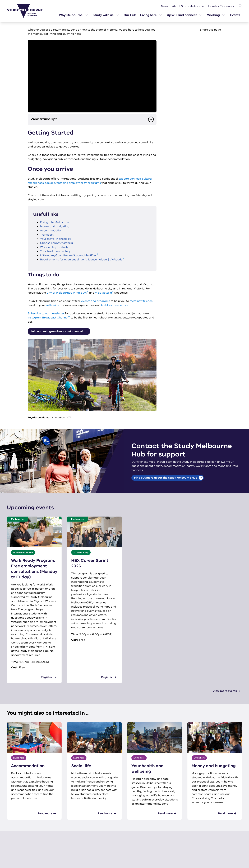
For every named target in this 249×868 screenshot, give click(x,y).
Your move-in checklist (55, 239)
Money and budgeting (55, 226)
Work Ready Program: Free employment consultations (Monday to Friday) (34, 569)
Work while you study (54, 247)
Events (235, 15)
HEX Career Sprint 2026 (90, 563)
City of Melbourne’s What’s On (67, 293)
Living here (148, 15)
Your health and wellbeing (147, 769)
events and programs (96, 301)
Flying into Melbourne (55, 222)
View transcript (92, 119)
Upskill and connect (182, 15)
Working (213, 15)
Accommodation (51, 231)
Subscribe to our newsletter (46, 313)
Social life (81, 766)
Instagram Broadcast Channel (48, 318)
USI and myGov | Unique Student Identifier (68, 255)
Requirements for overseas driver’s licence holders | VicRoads (81, 260)
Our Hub (130, 15)
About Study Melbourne (188, 6)
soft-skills (52, 305)
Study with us (103, 15)
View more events (225, 691)
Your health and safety (55, 251)
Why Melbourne (71, 15)
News (165, 6)
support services (130, 179)
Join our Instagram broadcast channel (60, 331)
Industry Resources (221, 6)
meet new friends (141, 301)
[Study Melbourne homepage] (27, 11)
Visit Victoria (103, 293)
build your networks (114, 305)
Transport (47, 235)
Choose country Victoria (56, 243)
